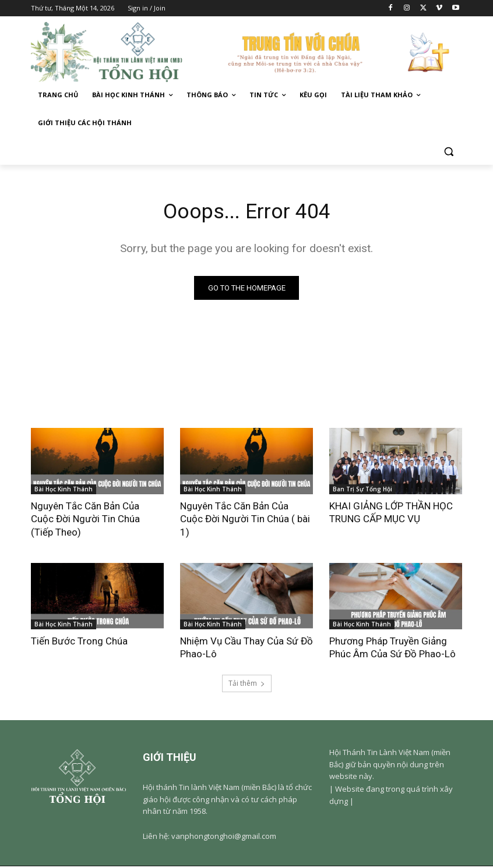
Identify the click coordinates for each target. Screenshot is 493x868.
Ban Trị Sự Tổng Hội (362, 491)
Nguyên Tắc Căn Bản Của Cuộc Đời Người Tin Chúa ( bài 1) (245, 520)
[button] (448, 151)
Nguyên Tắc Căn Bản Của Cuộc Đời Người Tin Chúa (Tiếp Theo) (85, 520)
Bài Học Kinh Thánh (64, 491)
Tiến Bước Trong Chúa (79, 643)
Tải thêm (247, 685)
